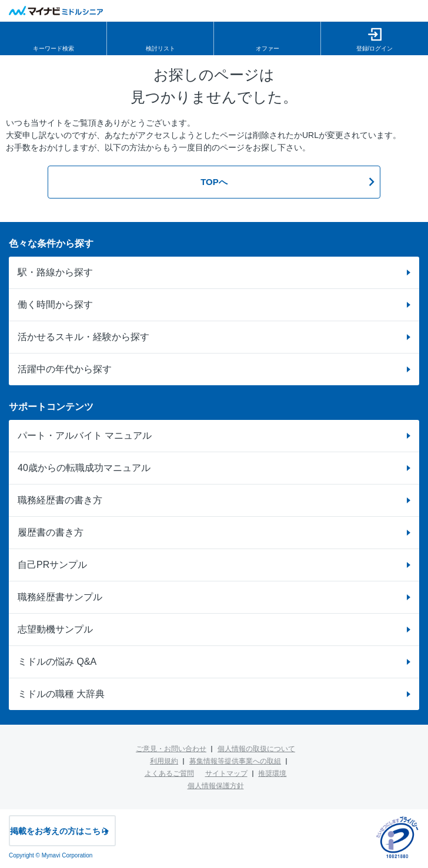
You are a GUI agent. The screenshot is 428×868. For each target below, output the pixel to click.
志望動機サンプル (55, 629)
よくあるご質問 (169, 773)
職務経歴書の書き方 (60, 500)
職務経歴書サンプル (60, 597)
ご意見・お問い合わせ (171, 749)
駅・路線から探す (55, 272)
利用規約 (164, 761)
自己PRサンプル (52, 565)
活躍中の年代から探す (65, 369)
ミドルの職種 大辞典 (61, 694)
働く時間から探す (55, 305)
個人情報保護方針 (216, 786)
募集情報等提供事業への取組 (235, 761)
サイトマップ (226, 773)
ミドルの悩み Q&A (57, 662)
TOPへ (214, 182)
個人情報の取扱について (256, 749)
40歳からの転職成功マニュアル (84, 468)
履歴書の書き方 (51, 532)
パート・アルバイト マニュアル (85, 435)
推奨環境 (272, 773)
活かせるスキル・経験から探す (83, 337)
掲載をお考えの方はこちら (59, 831)
